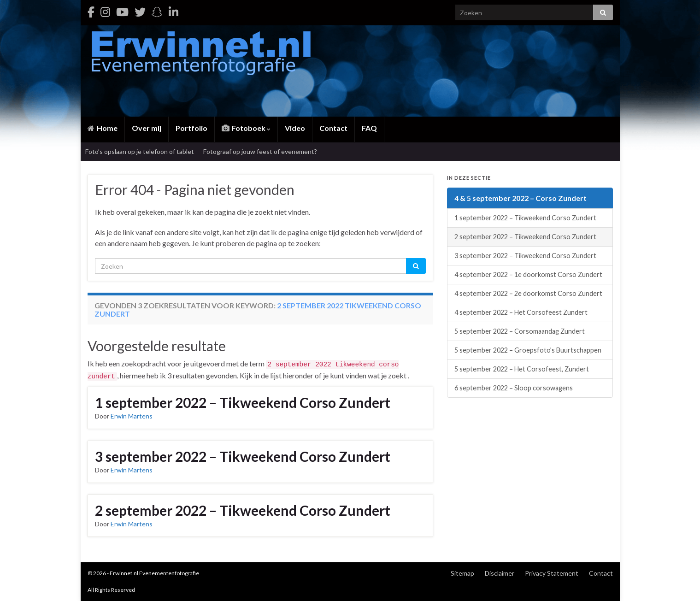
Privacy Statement (552, 573)
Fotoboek (246, 128)
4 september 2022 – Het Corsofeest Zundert (521, 312)
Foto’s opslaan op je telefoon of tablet (140, 151)
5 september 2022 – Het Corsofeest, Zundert (522, 369)
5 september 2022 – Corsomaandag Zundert (520, 331)
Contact (333, 128)
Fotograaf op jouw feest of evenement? (260, 151)
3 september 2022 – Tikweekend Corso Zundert (243, 456)
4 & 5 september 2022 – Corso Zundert (521, 198)
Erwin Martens (132, 416)
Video (295, 128)
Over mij (147, 128)
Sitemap (462, 573)
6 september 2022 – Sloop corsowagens (514, 388)
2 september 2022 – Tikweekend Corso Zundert (243, 510)
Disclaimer (500, 573)
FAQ (369, 128)
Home (103, 128)
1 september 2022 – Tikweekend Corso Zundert (243, 402)
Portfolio (191, 128)
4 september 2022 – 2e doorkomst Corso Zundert (528, 293)
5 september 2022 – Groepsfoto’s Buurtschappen (528, 350)
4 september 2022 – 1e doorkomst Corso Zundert (528, 274)
